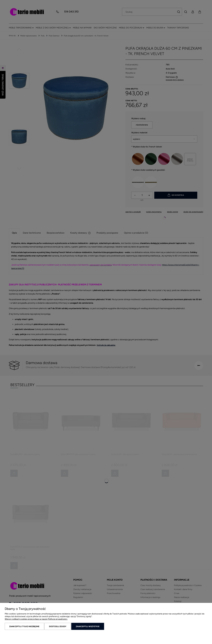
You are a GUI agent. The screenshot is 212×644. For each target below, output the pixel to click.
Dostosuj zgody (58, 626)
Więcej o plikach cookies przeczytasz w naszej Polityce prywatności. (36, 619)
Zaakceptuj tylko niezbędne (24, 626)
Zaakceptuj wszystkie (88, 626)
